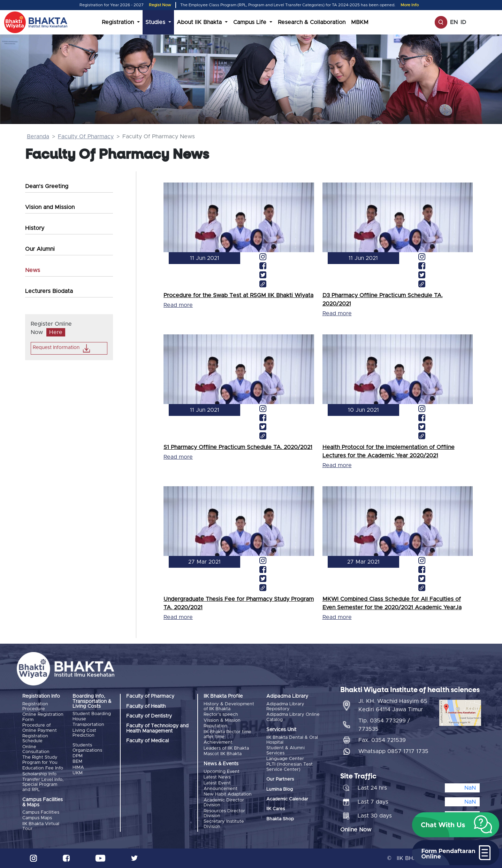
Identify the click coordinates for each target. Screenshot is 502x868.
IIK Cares (276, 809)
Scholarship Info (39, 774)
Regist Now (160, 5)
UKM (78, 773)
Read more (178, 305)
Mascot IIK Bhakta (223, 754)
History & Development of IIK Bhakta (229, 707)
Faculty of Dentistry (149, 716)
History (35, 228)
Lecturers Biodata (49, 291)
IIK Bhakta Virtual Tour (41, 826)
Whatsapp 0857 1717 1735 (393, 751)
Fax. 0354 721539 (382, 740)
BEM (77, 762)
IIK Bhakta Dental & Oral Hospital (292, 740)
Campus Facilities (41, 812)
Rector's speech (221, 715)
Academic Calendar (287, 799)
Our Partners (280, 779)
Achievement (218, 742)
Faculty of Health (146, 706)
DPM (78, 756)
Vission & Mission (222, 720)
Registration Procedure (35, 707)
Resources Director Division (224, 813)
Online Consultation (36, 749)
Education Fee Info (43, 768)
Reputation (215, 726)
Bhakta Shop (280, 819)
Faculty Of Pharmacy (86, 137)
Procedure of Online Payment (40, 728)
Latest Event (217, 783)
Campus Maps (37, 818)
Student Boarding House (92, 716)
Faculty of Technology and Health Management (157, 728)
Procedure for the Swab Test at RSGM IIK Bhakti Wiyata (238, 295)
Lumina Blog (280, 789)
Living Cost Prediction (84, 733)
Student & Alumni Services (286, 750)
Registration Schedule (35, 739)
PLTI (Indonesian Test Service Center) (290, 767)
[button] (456, 825)
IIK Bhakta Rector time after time (227, 734)
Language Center (285, 759)
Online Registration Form (43, 717)
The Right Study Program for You (40, 760)
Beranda (38, 137)
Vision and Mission (50, 207)
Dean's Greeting (47, 186)
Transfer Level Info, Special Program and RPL (43, 785)
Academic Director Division (224, 803)
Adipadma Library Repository (285, 707)
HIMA (78, 768)
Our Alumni (40, 249)
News (33, 270)
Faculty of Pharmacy (150, 696)
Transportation (88, 725)
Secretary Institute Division (224, 824)
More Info (410, 5)
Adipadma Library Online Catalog (293, 717)
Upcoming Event (222, 772)
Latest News (217, 777)
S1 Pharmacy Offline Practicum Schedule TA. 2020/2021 (238, 447)
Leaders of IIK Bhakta (226, 748)
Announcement (220, 789)
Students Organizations (87, 748)
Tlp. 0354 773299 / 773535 (384, 725)
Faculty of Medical (147, 741)
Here (56, 332)
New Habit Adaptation (228, 794)
